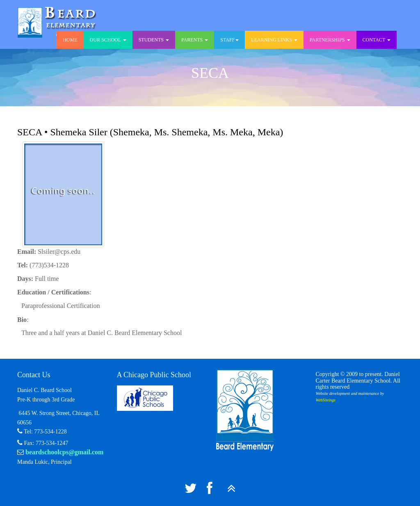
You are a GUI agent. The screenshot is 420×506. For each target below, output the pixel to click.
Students (154, 40)
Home (70, 40)
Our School (108, 40)
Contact (377, 40)
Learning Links (274, 40)
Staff (229, 40)
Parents (195, 40)
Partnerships (330, 40)
